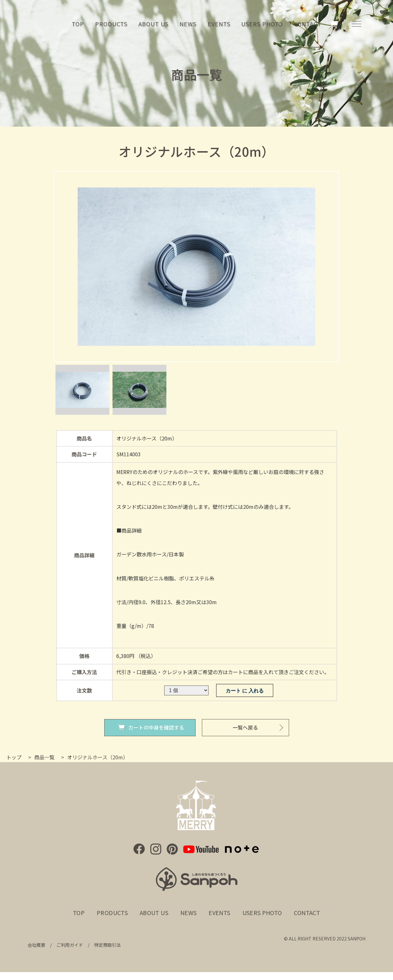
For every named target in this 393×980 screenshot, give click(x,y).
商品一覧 (44, 757)
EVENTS (219, 24)
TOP (78, 24)
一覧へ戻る (245, 727)
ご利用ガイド (70, 945)
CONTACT (307, 24)
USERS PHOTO (262, 24)
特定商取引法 (107, 945)
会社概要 (36, 945)
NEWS (188, 24)
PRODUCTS (111, 24)
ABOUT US (153, 24)
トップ (14, 757)
